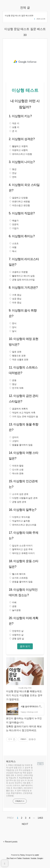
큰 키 (13, 131)
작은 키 (14, 123)
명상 (13, 384)
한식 (13, 323)
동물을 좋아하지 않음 (21, 445)
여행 (13, 247)
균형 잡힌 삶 (17, 639)
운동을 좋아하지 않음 (21, 582)
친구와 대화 (16, 388)
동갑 (13, 169)
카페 (13, 602)
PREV (10, 817)
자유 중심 (15, 303)
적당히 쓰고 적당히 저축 (22, 413)
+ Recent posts (10, 842)
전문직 (14, 224)
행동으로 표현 (18, 356)
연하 (13, 177)
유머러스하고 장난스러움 (23, 525)
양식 (13, 327)
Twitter (19, 858)
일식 (13, 331)
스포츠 (14, 243)
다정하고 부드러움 (20, 517)
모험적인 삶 (16, 635)
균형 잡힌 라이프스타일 (22, 280)
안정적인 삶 (16, 631)
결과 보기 (25, 646)
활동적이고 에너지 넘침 (22, 276)
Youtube (33, 858)
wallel (37, 855)
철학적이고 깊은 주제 (21, 549)
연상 (13, 173)
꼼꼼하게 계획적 (19, 409)
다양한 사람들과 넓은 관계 (23, 498)
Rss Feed (10, 858)
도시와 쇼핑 (16, 470)
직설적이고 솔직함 (20, 521)
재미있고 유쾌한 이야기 (22, 553)
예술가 (14, 221)
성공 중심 (15, 299)
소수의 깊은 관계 (19, 494)
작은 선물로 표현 (19, 360)
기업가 (14, 228)
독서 (13, 251)
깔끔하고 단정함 (19, 198)
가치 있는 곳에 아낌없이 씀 (24, 417)
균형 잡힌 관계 (18, 502)
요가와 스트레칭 (19, 578)
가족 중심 (15, 295)
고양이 (14, 441)
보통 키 (14, 127)
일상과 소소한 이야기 (21, 546)
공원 (13, 606)
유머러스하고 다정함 (21, 154)
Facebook (26, 858)
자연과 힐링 (16, 466)
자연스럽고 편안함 (20, 205)
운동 (13, 380)
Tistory (22, 855)
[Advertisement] (25, 62)
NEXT (25, 824)
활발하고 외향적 (19, 146)
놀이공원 (15, 610)
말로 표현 (15, 352)
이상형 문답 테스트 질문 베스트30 (19, 16)
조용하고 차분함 (19, 272)
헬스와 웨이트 (18, 574)
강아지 (14, 437)
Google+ (40, 858)
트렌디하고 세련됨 (20, 202)
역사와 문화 (16, 473)
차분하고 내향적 (19, 150)
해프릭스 (11, 761)
